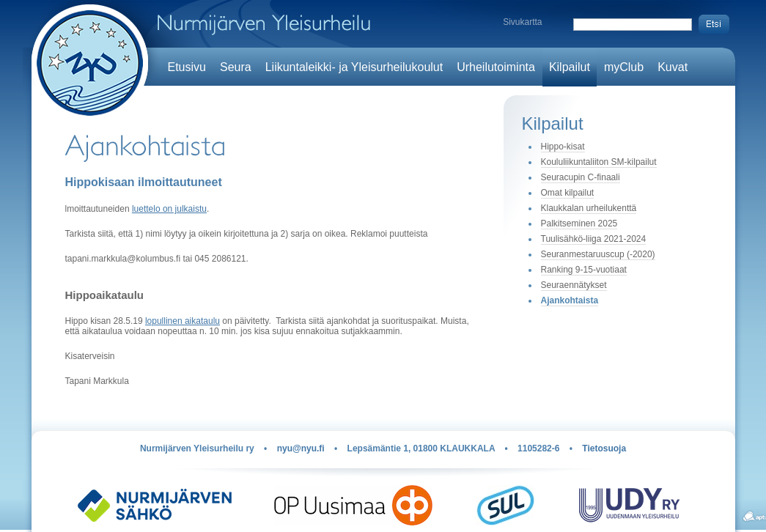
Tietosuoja (604, 448)
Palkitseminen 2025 (579, 223)
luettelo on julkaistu (169, 209)
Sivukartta (522, 22)
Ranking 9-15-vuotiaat (584, 270)
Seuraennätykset (574, 285)
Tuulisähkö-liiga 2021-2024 (594, 239)
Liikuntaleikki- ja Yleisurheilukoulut (354, 67)
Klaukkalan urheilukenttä (589, 208)
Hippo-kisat (563, 147)
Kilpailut (570, 67)
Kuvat (673, 67)
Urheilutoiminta (496, 67)
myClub (624, 67)
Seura (236, 67)
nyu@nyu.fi (301, 448)
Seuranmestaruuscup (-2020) (598, 254)
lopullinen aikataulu (183, 321)
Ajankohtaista (570, 300)
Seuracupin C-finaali (581, 177)
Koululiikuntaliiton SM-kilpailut (599, 162)
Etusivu (187, 67)
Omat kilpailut (568, 193)
